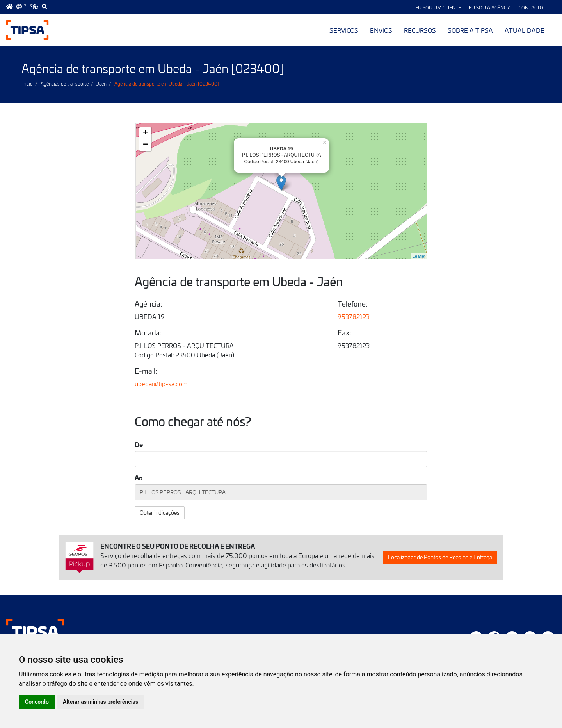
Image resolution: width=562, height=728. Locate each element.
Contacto (531, 7)
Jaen (101, 84)
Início (27, 84)
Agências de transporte (65, 84)
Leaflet (419, 256)
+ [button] (145, 133)
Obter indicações (160, 513)
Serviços (344, 30)
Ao (139, 477)
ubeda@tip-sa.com (161, 384)
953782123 (354, 316)
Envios (381, 30)
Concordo (37, 702)
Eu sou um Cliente (438, 7)
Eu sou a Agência (490, 7)
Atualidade (525, 30)
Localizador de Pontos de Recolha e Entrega (440, 557)
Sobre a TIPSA (470, 30)
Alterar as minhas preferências (100, 702)
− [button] (145, 145)
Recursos (420, 30)
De (139, 444)
